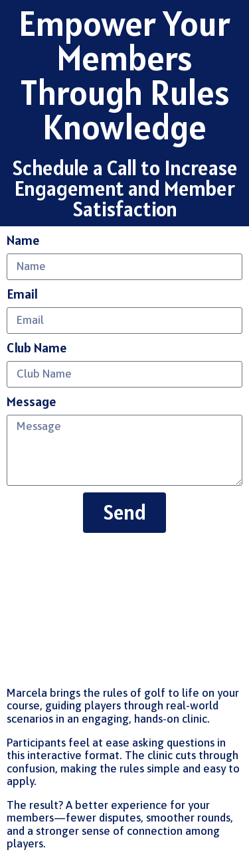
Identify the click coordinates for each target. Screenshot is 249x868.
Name (23, 241)
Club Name (37, 348)
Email (22, 294)
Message (32, 402)
